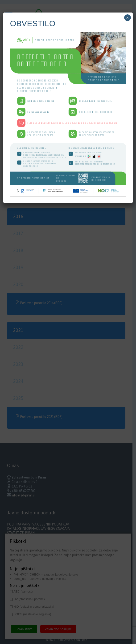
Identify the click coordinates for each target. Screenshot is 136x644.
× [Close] (127, 18)
